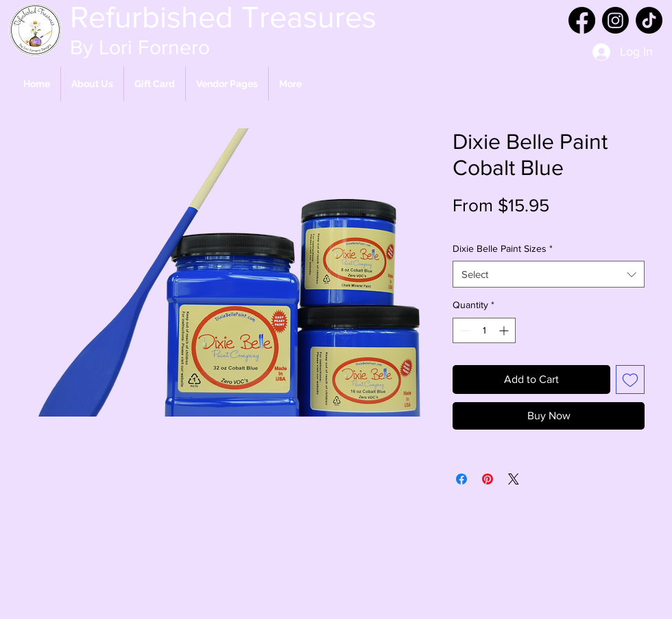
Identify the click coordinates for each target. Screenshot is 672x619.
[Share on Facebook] (461, 479)
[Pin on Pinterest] (488, 479)
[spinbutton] (484, 330)
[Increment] (505, 330)
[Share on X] (514, 479)
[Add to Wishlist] (630, 379)
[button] (227, 84)
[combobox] (549, 274)
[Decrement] (463, 330)
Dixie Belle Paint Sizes (503, 248)
